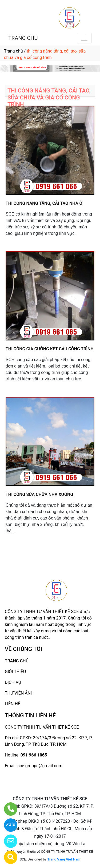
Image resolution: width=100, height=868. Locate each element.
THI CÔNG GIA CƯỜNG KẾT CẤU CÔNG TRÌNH (50, 349)
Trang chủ (13, 51)
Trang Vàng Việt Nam (64, 859)
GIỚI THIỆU (15, 672)
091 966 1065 (34, 755)
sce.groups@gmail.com (40, 766)
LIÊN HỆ (13, 704)
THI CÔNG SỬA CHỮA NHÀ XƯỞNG (39, 494)
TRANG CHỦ (23, 38)
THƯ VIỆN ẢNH (19, 693)
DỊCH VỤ (13, 682)
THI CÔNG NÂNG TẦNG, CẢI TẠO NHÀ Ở (44, 203)
